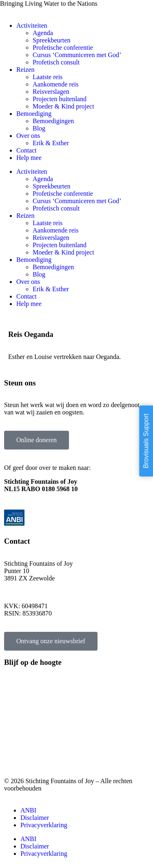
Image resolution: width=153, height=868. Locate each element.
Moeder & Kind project (63, 106)
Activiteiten (32, 25)
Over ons (28, 136)
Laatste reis (48, 77)
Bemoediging (34, 114)
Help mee (29, 158)
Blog (39, 128)
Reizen (25, 70)
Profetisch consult (56, 62)
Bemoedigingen (53, 121)
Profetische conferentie (63, 48)
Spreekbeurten (51, 40)
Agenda (43, 33)
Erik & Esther (51, 143)
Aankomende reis (55, 84)
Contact (27, 150)
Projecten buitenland (60, 99)
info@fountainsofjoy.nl (34, 592)
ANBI (28, 810)
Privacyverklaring (44, 825)
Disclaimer (35, 818)
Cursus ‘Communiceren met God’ (77, 55)
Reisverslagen (51, 92)
